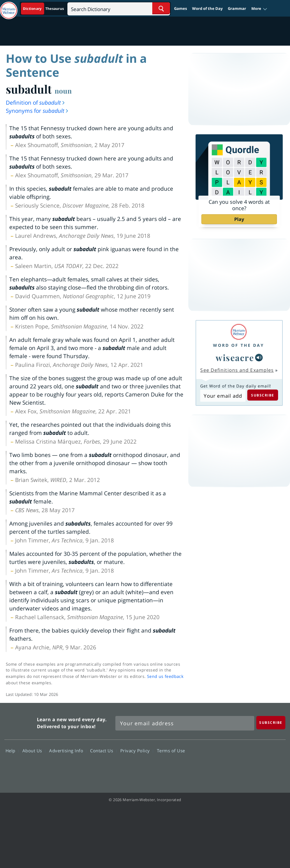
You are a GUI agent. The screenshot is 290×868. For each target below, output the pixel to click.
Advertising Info (68, 750)
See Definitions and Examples (237, 370)
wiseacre (235, 357)
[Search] (119, 8)
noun (63, 91)
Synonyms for (37, 111)
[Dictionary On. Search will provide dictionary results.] (44, 9)
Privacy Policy (137, 750)
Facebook (212, 767)
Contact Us (103, 750)
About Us (34, 750)
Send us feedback (165, 676)
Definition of (36, 103)
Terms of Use (171, 750)
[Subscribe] (271, 723)
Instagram (274, 767)
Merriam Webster (20, 722)
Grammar (237, 8)
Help (12, 750)
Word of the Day (207, 8)
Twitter (233, 767)
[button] (259, 9)
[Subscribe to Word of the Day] (223, 396)
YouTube (254, 767)
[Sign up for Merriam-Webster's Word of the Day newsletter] (185, 723)
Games (180, 8)
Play (239, 219)
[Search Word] (161, 8)
